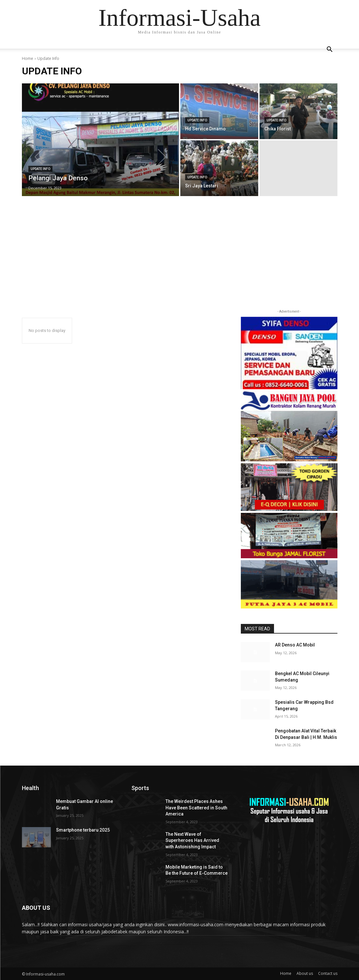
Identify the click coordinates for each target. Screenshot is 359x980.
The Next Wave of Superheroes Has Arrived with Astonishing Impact (192, 840)
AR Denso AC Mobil (295, 645)
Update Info (40, 169)
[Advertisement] (179, 260)
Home (28, 58)
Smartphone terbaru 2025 (83, 830)
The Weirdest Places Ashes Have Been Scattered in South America (196, 808)
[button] (330, 50)
